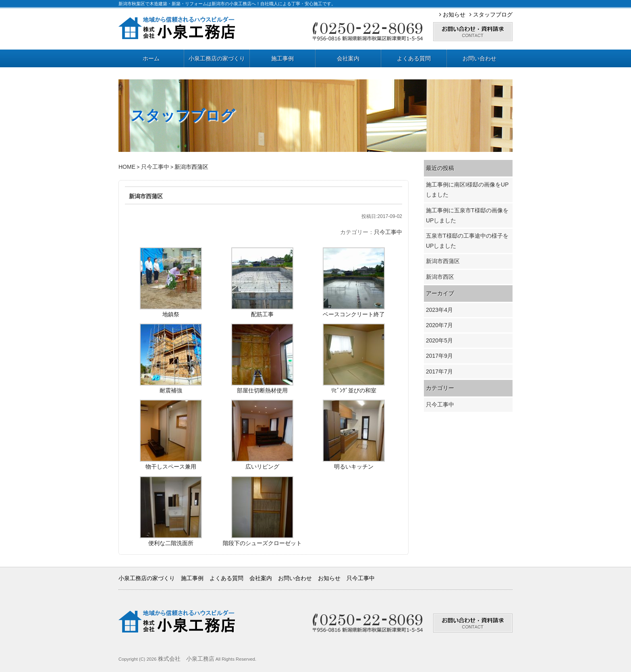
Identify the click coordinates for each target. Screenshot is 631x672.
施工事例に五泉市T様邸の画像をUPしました (467, 215)
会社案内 (348, 58)
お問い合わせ (479, 58)
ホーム (151, 58)
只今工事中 (155, 167)
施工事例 (282, 58)
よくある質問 (414, 58)
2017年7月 (439, 371)
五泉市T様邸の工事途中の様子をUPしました (467, 241)
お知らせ (452, 15)
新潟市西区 (440, 277)
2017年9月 (439, 356)
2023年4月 (439, 310)
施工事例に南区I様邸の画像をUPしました (467, 190)
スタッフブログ (491, 15)
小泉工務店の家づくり (217, 58)
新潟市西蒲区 (146, 196)
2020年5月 (439, 340)
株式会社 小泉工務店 (186, 659)
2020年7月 (439, 325)
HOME (127, 167)
